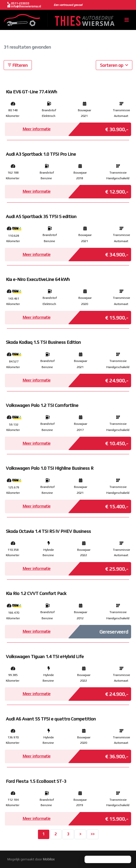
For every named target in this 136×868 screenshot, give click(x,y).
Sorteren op (114, 65)
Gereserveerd (114, 632)
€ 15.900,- (117, 316)
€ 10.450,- (117, 442)
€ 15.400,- (117, 505)
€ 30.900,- (117, 128)
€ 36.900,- (117, 755)
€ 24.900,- (117, 379)
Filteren (18, 65)
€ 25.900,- (117, 567)
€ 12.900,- (117, 190)
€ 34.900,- (117, 253)
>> (93, 834)
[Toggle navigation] (127, 20)
